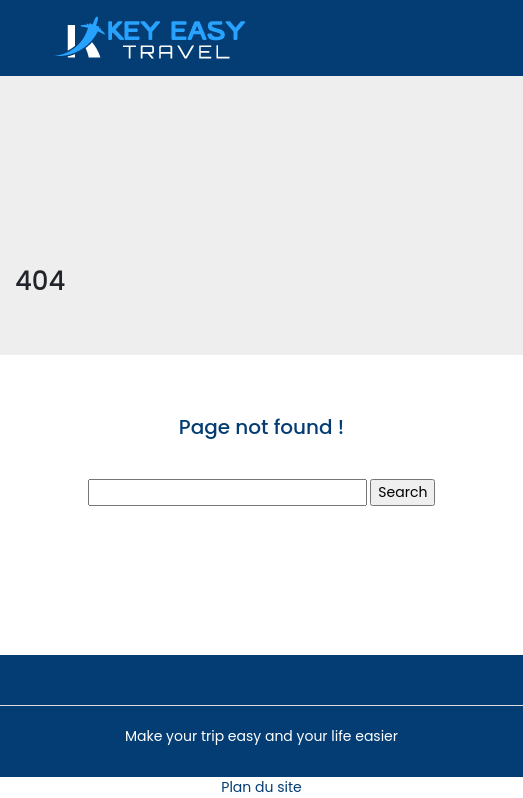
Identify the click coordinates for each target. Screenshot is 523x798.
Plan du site (261, 787)
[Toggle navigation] (426, 38)
